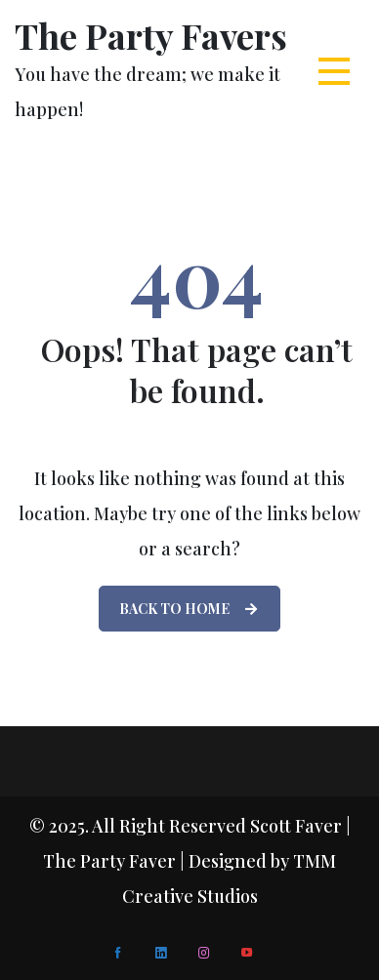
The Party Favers (151, 35)
